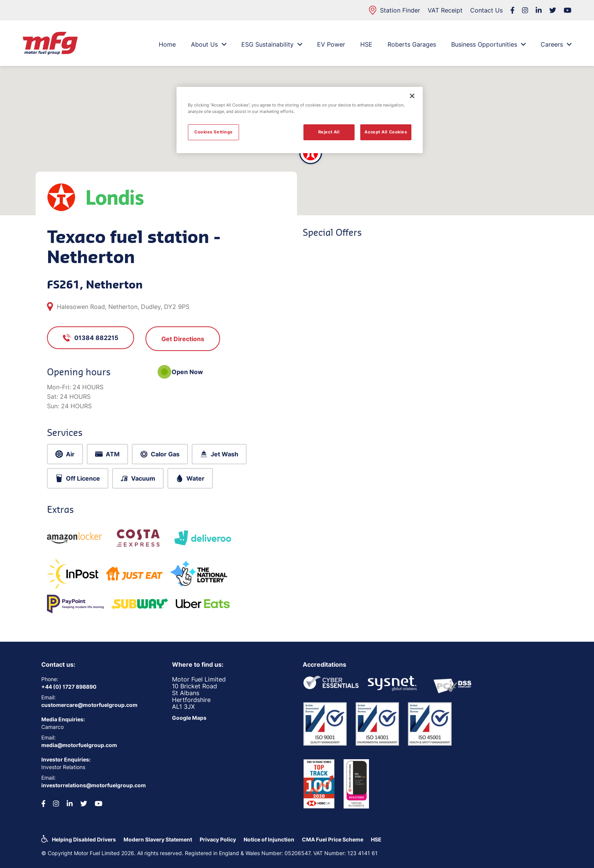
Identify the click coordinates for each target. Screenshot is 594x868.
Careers (556, 44)
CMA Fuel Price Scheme (333, 839)
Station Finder (395, 10)
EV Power (331, 44)
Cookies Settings (213, 132)
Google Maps (189, 718)
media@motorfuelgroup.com (79, 745)
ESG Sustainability (272, 44)
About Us (209, 44)
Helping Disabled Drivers (84, 839)
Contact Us (486, 10)
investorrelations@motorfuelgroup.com (94, 785)
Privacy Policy (218, 839)
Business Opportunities (488, 44)
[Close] (412, 96)
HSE (366, 44)
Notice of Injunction (269, 839)
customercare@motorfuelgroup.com (89, 705)
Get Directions (183, 339)
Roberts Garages (412, 44)
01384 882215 (91, 338)
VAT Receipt (445, 10)
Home (167, 44)
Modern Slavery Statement (158, 839)
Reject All (329, 132)
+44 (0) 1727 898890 (69, 687)
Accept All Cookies (386, 132)
